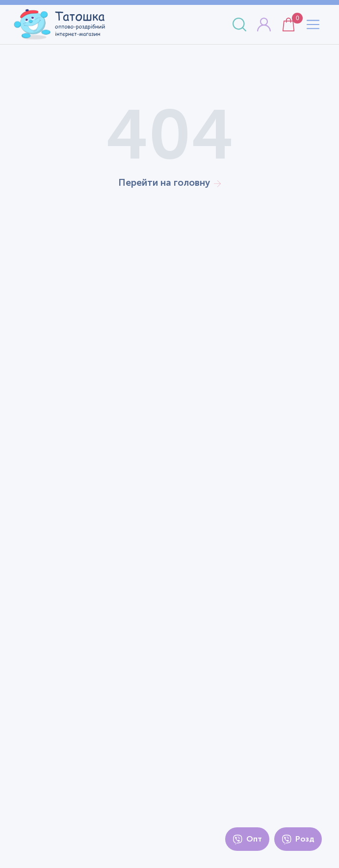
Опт (247, 839)
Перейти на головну (169, 183)
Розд (298, 839)
